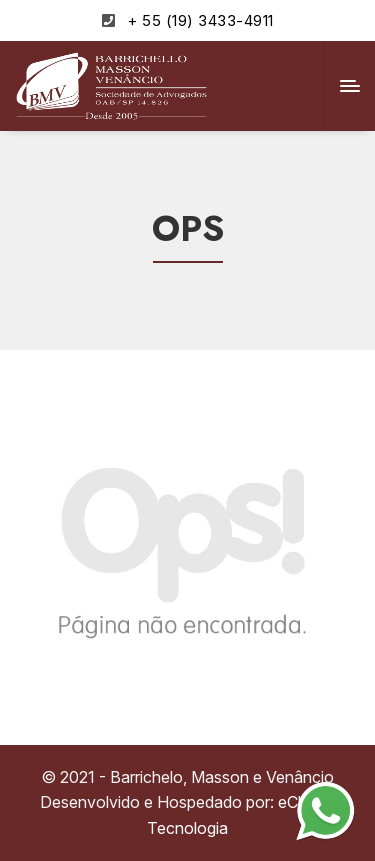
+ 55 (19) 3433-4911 (200, 20)
